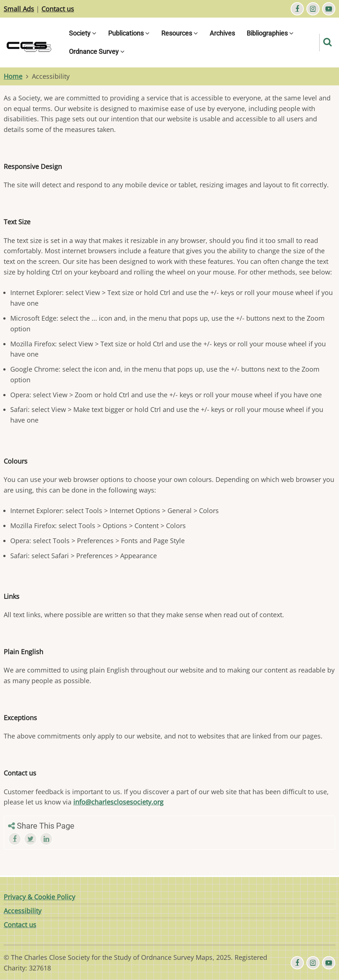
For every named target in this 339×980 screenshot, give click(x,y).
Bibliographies (270, 33)
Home (13, 76)
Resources (180, 33)
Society (83, 33)
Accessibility (23, 911)
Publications (129, 33)
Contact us (58, 9)
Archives (222, 33)
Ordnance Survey (97, 51)
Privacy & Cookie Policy (39, 897)
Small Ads (19, 9)
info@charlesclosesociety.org (118, 802)
